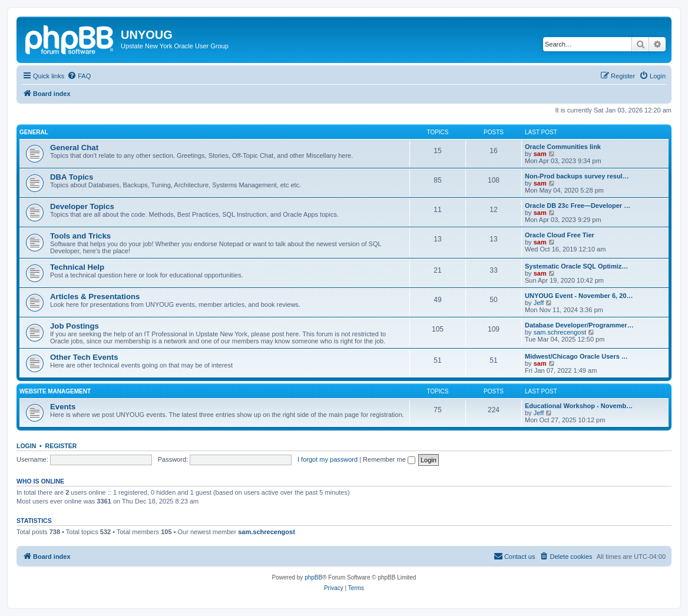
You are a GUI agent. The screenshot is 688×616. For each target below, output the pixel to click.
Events (63, 407)
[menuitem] (79, 76)
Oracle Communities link (563, 147)
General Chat (74, 148)
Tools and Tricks (80, 236)
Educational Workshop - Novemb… (579, 406)
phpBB (313, 577)
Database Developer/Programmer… (579, 325)
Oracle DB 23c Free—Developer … (578, 206)
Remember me (389, 459)
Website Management (55, 391)
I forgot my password (328, 459)
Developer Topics (82, 206)
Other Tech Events (84, 357)
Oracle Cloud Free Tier (560, 235)
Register (61, 446)
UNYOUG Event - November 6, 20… (579, 296)
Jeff (539, 303)
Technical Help (77, 267)
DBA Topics (72, 177)
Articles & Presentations (95, 297)
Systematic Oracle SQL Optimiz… (576, 266)
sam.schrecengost (560, 332)
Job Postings (75, 326)
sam (540, 154)
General (34, 132)
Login (26, 446)
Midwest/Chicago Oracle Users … (576, 356)
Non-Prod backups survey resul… (577, 176)
